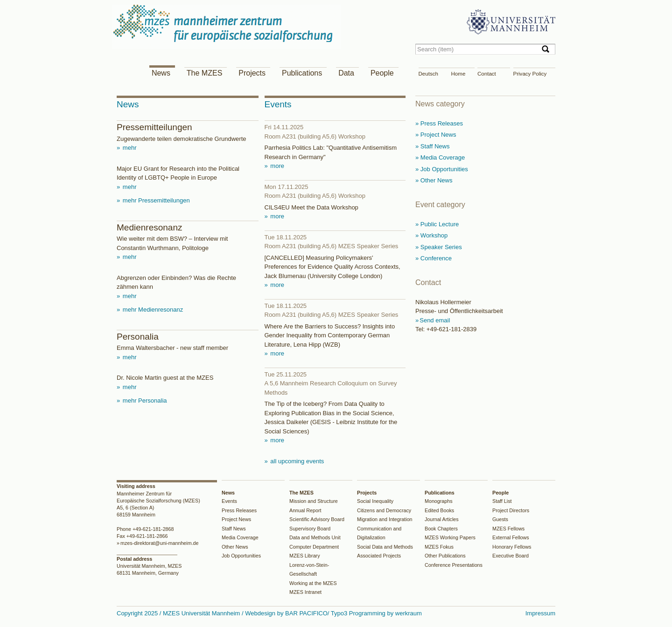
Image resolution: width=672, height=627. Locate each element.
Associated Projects (379, 556)
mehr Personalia (144, 401)
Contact (487, 74)
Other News (235, 547)
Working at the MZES (313, 583)
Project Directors (511, 510)
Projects (252, 73)
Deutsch (428, 74)
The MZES (204, 73)
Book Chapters (441, 529)
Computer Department (314, 547)
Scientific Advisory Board (317, 519)
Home (458, 74)
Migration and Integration (385, 519)
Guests (500, 519)
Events (229, 501)
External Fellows (511, 537)
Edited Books (439, 510)
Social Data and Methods (385, 547)
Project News (236, 519)
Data (346, 73)
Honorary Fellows (512, 547)
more (276, 166)
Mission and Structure (314, 501)
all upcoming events (297, 461)
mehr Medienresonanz (152, 310)
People (382, 73)
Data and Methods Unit (315, 537)
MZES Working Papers (450, 537)
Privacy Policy (530, 74)
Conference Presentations (454, 565)
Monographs (439, 501)
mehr (129, 148)
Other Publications (445, 556)
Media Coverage (240, 537)
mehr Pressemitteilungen (155, 200)
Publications (302, 73)
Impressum (540, 613)
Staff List (502, 501)
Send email (435, 320)
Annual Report (305, 510)
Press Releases (239, 510)
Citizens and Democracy (384, 510)
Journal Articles (442, 519)
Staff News (234, 529)
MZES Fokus (439, 547)
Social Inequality (375, 501)
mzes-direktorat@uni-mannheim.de (160, 543)
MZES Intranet (305, 592)
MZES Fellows (508, 529)
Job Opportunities (241, 556)
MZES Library (305, 556)
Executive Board (511, 556)
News (161, 73)
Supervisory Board (310, 529)
